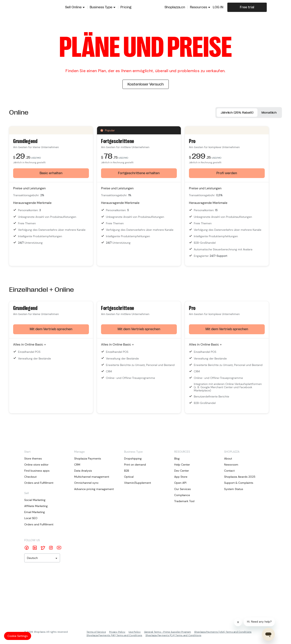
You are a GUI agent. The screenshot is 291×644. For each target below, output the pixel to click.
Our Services (182, 489)
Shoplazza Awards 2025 (240, 477)
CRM (77, 465)
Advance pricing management (94, 489)
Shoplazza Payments (88, 459)
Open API (180, 483)
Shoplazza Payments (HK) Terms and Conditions (114, 636)
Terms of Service (96, 632)
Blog (177, 459)
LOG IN (218, 7)
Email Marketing (35, 513)
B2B (127, 471)
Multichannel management (92, 477)
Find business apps (37, 471)
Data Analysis (83, 471)
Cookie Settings (18, 636)
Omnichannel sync (86, 483)
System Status (234, 489)
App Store (181, 477)
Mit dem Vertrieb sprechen (51, 330)
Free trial (247, 7)
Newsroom (231, 465)
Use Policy (135, 632)
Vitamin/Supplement (138, 483)
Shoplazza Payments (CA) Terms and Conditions (173, 636)
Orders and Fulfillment (39, 483)
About (228, 459)
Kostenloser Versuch (146, 84)
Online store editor (36, 465)
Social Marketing (35, 500)
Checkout (30, 477)
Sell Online (73, 7)
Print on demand (135, 465)
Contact (229, 471)
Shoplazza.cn (175, 7)
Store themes (33, 459)
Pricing (126, 7)
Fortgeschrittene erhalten (139, 174)
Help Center (182, 465)
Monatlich (268, 113)
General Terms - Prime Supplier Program (168, 632)
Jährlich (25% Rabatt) (232, 113)
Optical (129, 477)
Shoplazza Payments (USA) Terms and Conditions (223, 632)
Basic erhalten (51, 174)
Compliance (182, 495)
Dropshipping (133, 459)
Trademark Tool (184, 502)
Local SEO (31, 519)
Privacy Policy (117, 632)
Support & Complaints (239, 483)
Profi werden (227, 174)
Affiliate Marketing (36, 507)
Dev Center (182, 471)
